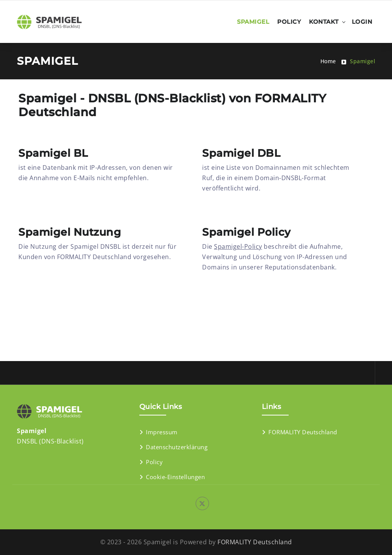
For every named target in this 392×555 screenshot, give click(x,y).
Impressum (162, 432)
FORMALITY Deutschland (303, 432)
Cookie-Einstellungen (175, 477)
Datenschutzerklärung (177, 447)
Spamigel (253, 22)
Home (328, 61)
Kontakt (324, 22)
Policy (289, 22)
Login (362, 22)
